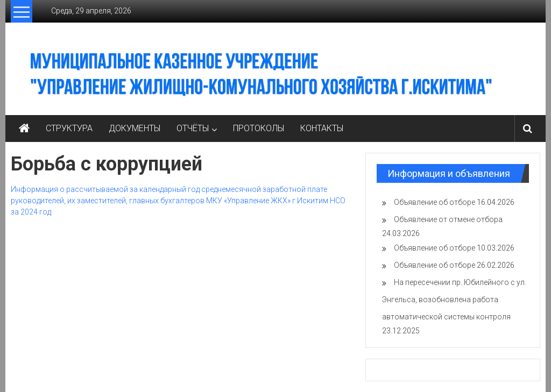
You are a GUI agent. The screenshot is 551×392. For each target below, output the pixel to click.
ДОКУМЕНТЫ (135, 128)
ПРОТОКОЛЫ (259, 128)
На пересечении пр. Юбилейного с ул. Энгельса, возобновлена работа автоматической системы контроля (454, 300)
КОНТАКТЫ (322, 128)
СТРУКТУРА (69, 128)
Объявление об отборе (435, 202)
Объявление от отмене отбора (448, 219)
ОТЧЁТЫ (193, 128)
